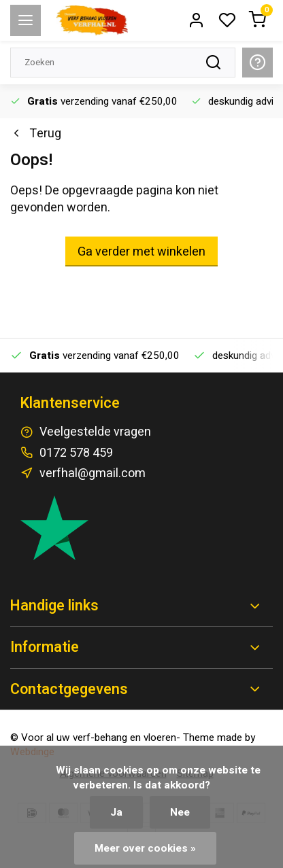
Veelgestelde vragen (95, 432)
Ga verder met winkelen (141, 252)
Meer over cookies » (145, 848)
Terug (36, 134)
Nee (180, 812)
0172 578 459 (76, 453)
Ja (116, 812)
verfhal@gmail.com (93, 473)
